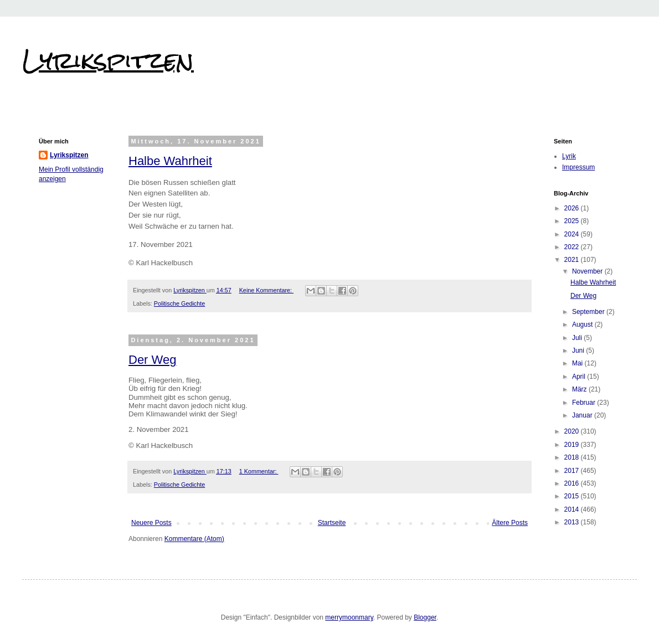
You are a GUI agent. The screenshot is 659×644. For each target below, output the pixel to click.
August (583, 324)
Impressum (578, 167)
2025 (573, 221)
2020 (573, 431)
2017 (573, 471)
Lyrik (569, 156)
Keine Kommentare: (266, 290)
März (580, 389)
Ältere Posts (510, 523)
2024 (573, 234)
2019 (573, 445)
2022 (573, 247)
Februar (585, 403)
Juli (578, 338)
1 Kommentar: (259, 471)
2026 (573, 208)
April (580, 377)
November (588, 271)
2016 (573, 483)
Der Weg (152, 360)
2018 (573, 457)
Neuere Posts (151, 523)
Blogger (425, 617)
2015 (573, 496)
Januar (583, 415)
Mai (578, 363)
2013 (573, 522)
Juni (579, 351)
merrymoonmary (349, 617)
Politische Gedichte (179, 303)
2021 (573, 260)
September (589, 312)
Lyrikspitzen (108, 60)
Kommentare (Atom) (194, 539)
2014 (573, 509)
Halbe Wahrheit (170, 161)
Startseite (332, 523)
